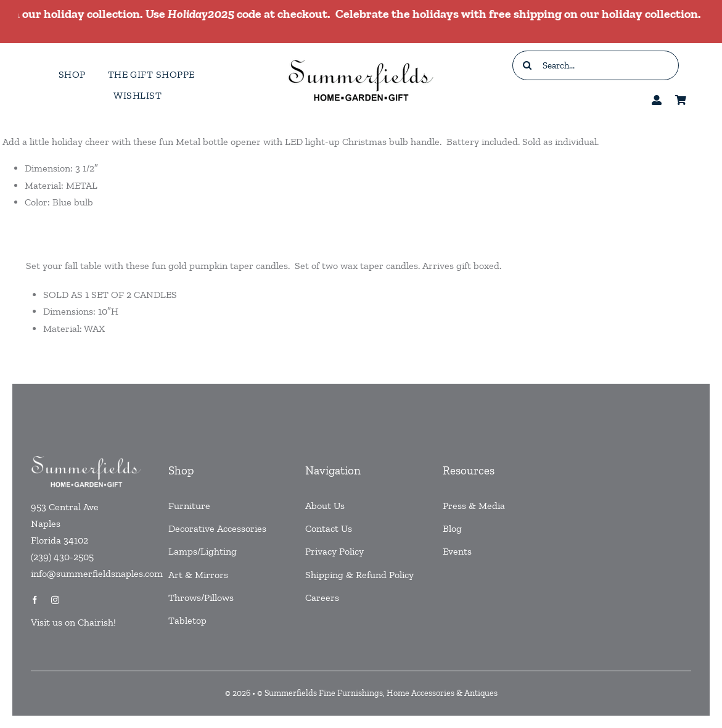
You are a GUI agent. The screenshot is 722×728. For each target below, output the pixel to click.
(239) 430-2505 (62, 557)
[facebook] (35, 600)
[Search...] (596, 65)
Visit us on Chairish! (73, 622)
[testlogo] (361, 59)
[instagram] (55, 600)
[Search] (527, 65)
